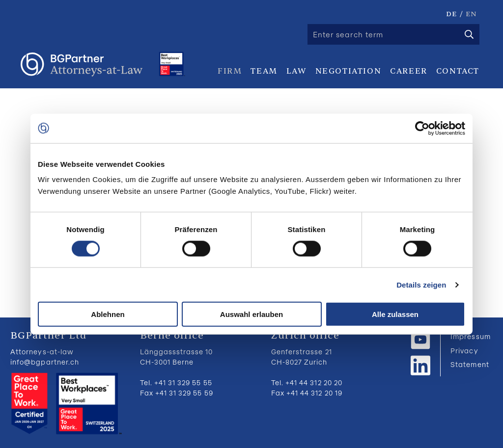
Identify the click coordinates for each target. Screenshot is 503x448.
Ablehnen (108, 314)
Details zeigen (421, 284)
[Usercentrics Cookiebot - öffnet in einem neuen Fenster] (422, 128)
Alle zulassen (395, 314)
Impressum (470, 336)
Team (264, 71)
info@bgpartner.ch (45, 362)
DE (451, 14)
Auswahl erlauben (251, 314)
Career (409, 71)
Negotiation (349, 71)
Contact (458, 71)
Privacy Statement (470, 357)
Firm (230, 71)
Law (296, 71)
